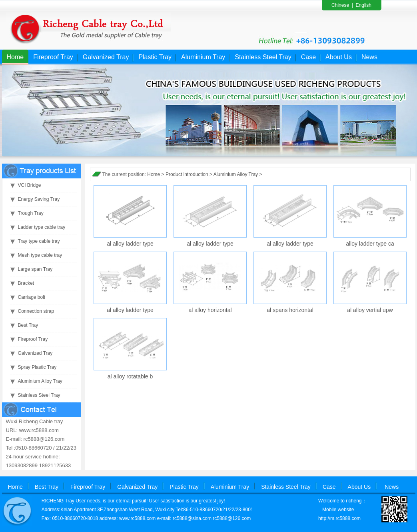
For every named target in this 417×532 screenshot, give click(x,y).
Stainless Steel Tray (263, 57)
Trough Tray (31, 213)
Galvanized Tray (106, 57)
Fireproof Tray (53, 57)
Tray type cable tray (39, 241)
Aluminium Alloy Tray (40, 381)
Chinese (340, 5)
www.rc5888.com (137, 518)
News (369, 57)
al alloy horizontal (210, 310)
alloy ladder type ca (370, 244)
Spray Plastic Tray (37, 367)
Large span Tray (35, 269)
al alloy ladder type (130, 244)
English (364, 5)
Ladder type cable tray (42, 227)
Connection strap (36, 311)
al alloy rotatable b (130, 376)
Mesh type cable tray (40, 255)
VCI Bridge (30, 185)
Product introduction (187, 174)
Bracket (26, 283)
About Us (339, 57)
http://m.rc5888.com (339, 518)
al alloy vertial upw (370, 310)
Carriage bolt (32, 297)
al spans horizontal (290, 310)
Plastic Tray (155, 57)
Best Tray (28, 325)
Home (15, 57)
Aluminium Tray (203, 57)
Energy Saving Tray (39, 199)
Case (308, 57)
